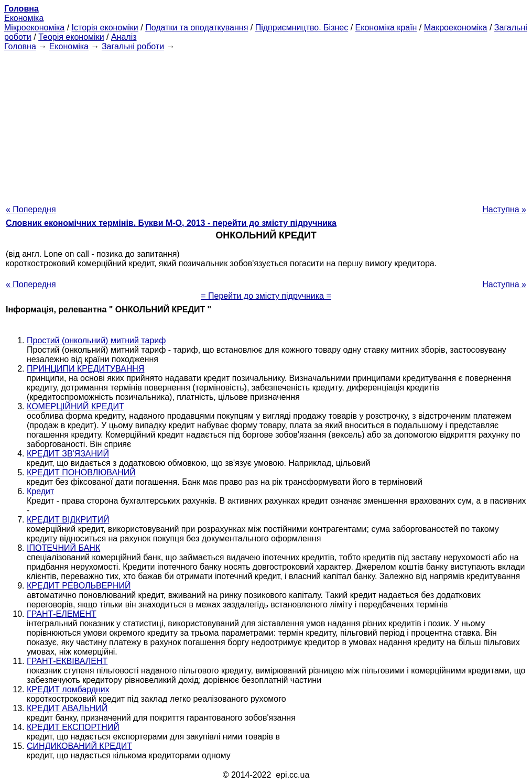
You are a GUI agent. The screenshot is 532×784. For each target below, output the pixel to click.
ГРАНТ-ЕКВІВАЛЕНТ (67, 661)
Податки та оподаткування (197, 28)
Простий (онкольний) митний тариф (96, 340)
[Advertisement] (266, 125)
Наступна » (504, 209)
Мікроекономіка (34, 28)
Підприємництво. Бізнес (302, 28)
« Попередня (31, 209)
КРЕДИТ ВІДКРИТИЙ (68, 520)
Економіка (24, 18)
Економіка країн (386, 28)
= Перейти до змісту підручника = (266, 296)
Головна (20, 46)
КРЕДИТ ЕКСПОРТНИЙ (73, 727)
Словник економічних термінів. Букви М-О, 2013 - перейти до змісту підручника (171, 223)
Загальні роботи (133, 46)
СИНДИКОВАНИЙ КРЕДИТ (79, 746)
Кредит (40, 491)
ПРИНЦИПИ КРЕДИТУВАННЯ (85, 369)
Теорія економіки (71, 37)
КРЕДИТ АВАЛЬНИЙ (67, 708)
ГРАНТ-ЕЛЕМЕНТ (62, 614)
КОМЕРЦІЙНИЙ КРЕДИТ (75, 406)
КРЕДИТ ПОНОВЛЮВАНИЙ (81, 472)
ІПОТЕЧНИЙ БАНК (63, 548)
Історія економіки (105, 28)
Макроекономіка (456, 28)
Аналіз (124, 37)
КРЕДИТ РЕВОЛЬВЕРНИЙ (79, 586)
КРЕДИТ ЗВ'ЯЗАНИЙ (68, 454)
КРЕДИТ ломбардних (68, 689)
